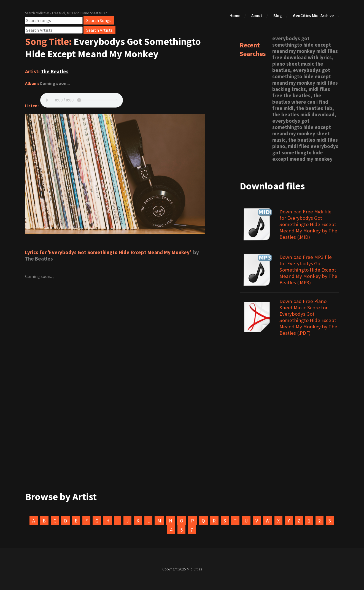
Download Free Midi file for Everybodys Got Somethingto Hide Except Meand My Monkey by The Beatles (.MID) (308, 224)
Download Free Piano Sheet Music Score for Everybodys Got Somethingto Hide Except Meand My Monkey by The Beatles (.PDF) (308, 317)
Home (235, 16)
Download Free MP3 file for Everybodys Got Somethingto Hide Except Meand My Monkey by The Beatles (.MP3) (308, 270)
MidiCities (194, 569)
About (257, 16)
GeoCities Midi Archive (313, 16)
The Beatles (55, 72)
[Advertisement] (182, 430)
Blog (278, 16)
